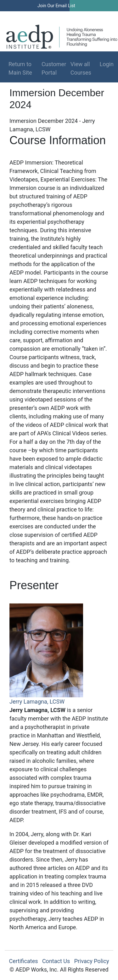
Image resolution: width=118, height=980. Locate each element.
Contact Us (56, 961)
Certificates (24, 961)
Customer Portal (54, 68)
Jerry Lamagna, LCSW (37, 702)
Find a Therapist (51, 15)
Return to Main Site (20, 68)
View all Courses (81, 68)
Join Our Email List (56, 6)
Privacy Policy (92, 961)
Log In (91, 15)
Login (104, 64)
